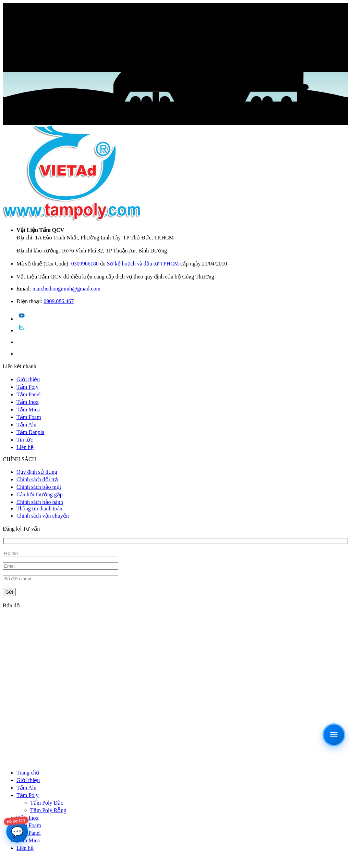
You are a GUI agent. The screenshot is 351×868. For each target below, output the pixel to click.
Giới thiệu (28, 379)
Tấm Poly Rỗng (48, 810)
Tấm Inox (28, 402)
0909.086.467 (59, 301)
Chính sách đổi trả (37, 479)
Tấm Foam (29, 417)
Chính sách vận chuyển (43, 516)
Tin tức (25, 440)
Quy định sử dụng (37, 472)
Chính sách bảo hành (40, 502)
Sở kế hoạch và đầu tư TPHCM (143, 264)
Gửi (9, 592)
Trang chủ (28, 773)
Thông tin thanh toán (39, 509)
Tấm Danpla (30, 432)
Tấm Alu (26, 425)
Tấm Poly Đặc (47, 803)
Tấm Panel (29, 394)
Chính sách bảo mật (39, 487)
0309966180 (85, 264)
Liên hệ (25, 447)
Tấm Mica (28, 410)
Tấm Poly (28, 387)
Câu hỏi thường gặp (40, 494)
